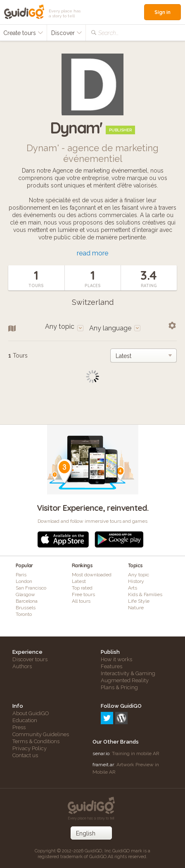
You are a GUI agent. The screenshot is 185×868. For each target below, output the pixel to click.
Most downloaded (92, 575)
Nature (136, 608)
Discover (67, 33)
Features (111, 666)
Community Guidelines (41, 734)
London (24, 581)
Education (25, 720)
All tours (81, 601)
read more (92, 253)
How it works (116, 659)
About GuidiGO (31, 713)
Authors (22, 666)
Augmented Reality (125, 680)
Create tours (23, 33)
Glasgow (25, 594)
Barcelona (27, 601)
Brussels (26, 608)
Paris (21, 575)
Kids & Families (145, 594)
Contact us (25, 755)
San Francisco (31, 588)
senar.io (101, 753)
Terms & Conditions (36, 741)
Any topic (139, 575)
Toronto (24, 614)
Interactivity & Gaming (128, 673)
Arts (133, 588)
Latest (79, 581)
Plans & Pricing (119, 687)
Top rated (82, 588)
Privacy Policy (30, 748)
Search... (108, 33)
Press (19, 727)
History (136, 581)
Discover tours (30, 659)
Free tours (83, 594)
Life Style (139, 601)
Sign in (162, 12)
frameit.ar (103, 765)
